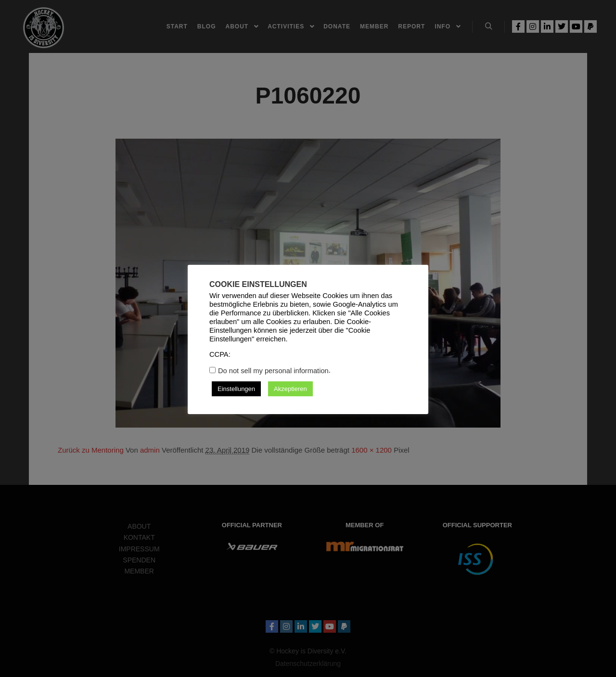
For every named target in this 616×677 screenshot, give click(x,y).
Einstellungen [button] (236, 389)
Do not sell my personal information (273, 371)
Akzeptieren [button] (290, 389)
